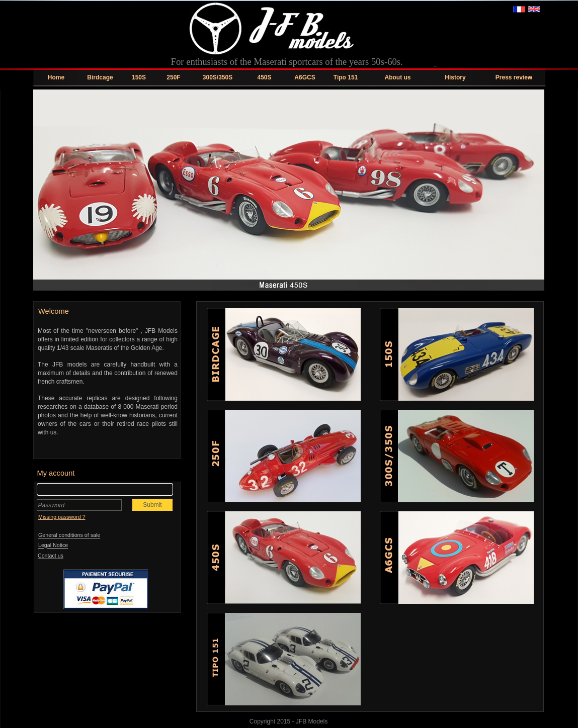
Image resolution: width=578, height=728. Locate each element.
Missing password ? (62, 517)
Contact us (51, 556)
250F (173, 77)
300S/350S (218, 77)
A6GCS (305, 77)
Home (56, 77)
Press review (514, 77)
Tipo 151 (346, 77)
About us (398, 77)
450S (264, 77)
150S (139, 77)
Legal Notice (53, 545)
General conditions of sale (69, 535)
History (455, 77)
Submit (152, 505)
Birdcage (100, 77)
